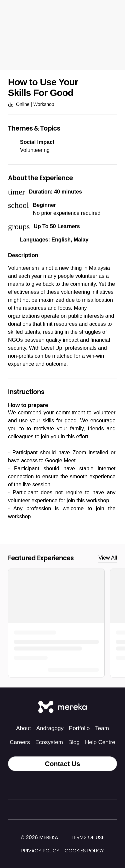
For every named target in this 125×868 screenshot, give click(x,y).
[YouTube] (92, 785)
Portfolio (79, 728)
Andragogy (50, 728)
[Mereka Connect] (62, 707)
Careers (20, 742)
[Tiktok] (33, 785)
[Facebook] (63, 785)
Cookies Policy (84, 851)
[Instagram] (48, 785)
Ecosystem (49, 742)
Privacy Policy (40, 851)
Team (102, 728)
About (23, 728)
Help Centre (100, 742)
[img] (62, 838)
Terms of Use (88, 837)
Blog (74, 742)
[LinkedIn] (77, 785)
